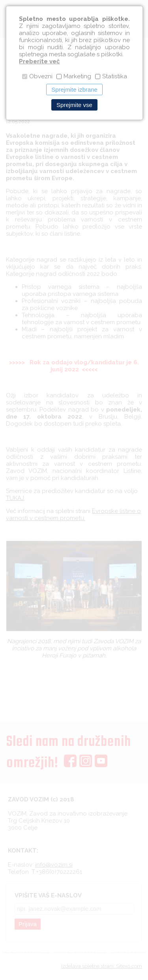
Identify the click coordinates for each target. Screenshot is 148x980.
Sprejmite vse (74, 105)
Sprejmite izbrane (74, 90)
